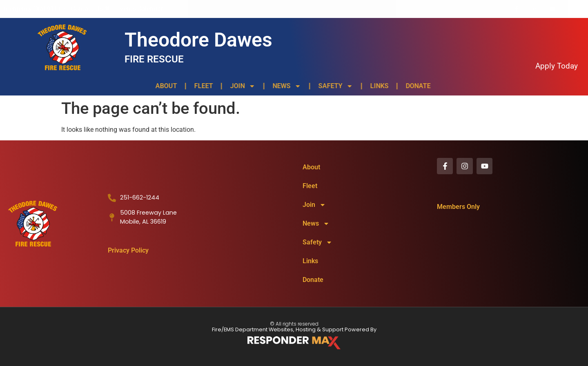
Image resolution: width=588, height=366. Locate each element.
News (285, 86)
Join (241, 86)
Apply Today (557, 66)
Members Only (458, 207)
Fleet (202, 86)
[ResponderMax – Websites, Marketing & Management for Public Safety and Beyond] (294, 343)
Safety (334, 86)
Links (378, 86)
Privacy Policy (128, 250)
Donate (416, 86)
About (164, 86)
